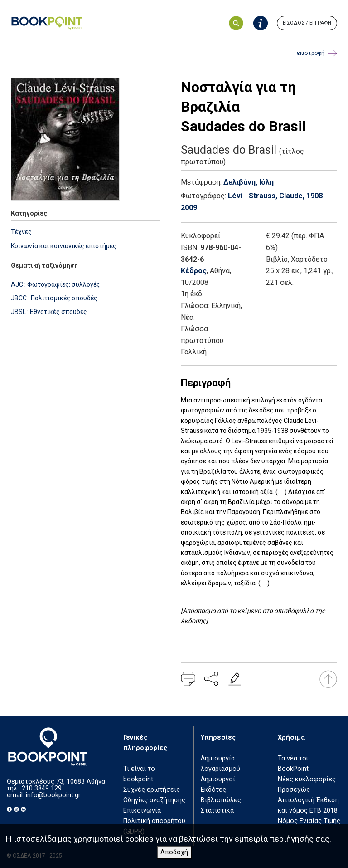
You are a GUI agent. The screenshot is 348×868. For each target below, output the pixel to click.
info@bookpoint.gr (53, 795)
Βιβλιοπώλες (221, 800)
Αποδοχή (174, 852)
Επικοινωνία (142, 811)
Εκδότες (213, 790)
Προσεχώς (294, 790)
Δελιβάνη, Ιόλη (249, 182)
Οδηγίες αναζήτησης (154, 800)
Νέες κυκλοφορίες (307, 779)
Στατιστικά (217, 811)
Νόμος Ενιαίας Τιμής (309, 821)
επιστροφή (317, 53)
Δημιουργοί (218, 779)
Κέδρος (194, 271)
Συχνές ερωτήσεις (152, 790)
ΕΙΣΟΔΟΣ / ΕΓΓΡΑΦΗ (307, 23)
